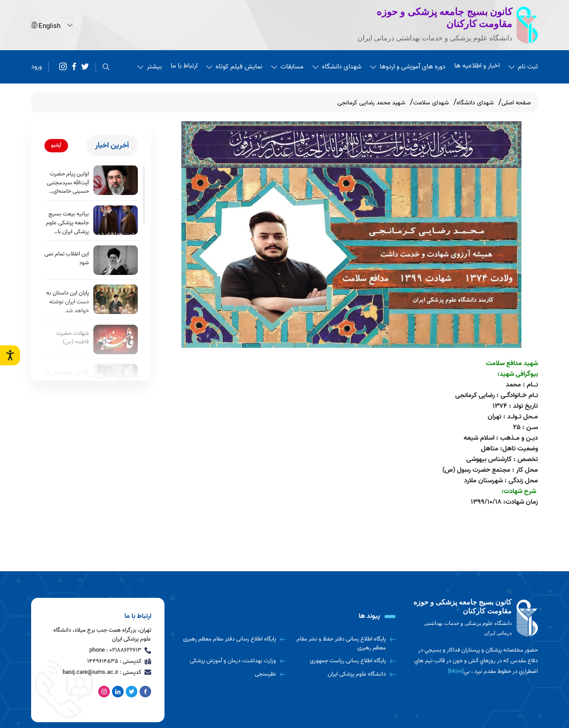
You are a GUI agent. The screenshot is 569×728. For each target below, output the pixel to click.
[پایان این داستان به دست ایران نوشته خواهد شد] (116, 299)
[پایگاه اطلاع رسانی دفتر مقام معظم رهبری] (234, 639)
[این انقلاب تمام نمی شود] (116, 260)
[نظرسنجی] (234, 674)
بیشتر (150, 67)
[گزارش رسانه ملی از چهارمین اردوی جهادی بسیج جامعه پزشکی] (116, 379)
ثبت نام (523, 67)
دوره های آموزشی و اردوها (408, 67)
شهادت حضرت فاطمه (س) (73, 338)
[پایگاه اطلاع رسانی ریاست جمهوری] (344, 661)
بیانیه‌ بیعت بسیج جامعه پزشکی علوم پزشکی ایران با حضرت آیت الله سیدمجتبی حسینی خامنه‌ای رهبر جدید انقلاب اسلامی (67, 223)
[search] (106, 67)
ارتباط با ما (184, 66)
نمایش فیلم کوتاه (234, 67)
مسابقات (287, 67)
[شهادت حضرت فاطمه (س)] (116, 340)
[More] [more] (456, 671)
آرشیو (56, 145)
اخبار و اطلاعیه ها (477, 66)
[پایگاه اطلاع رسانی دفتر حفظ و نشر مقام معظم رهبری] (344, 643)
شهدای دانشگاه (337, 67)
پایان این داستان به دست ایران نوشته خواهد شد (68, 302)
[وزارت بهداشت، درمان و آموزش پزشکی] (234, 661)
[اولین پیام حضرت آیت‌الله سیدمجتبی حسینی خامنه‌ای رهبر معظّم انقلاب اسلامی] (116, 180)
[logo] (476, 618)
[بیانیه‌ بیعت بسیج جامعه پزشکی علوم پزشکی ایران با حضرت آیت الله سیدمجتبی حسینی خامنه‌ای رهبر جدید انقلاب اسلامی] (116, 220)
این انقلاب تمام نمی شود (67, 258)
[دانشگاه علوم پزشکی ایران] (344, 674)
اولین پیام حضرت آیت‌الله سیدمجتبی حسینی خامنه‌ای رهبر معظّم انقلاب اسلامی (68, 183)
